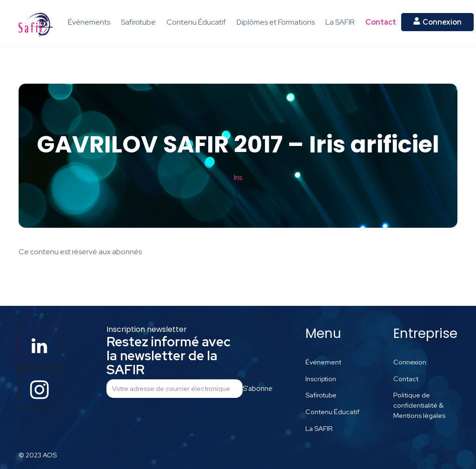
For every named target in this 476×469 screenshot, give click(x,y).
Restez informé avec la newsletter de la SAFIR (169, 356)
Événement (323, 362)
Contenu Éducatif (332, 412)
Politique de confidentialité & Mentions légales (419, 405)
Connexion (410, 362)
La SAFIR (319, 428)
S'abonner (258, 389)
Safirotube (321, 395)
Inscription (321, 379)
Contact (406, 379)
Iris (238, 177)
